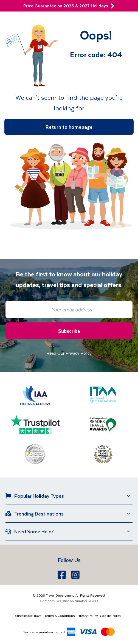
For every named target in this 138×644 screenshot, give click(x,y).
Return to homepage (69, 127)
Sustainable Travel (29, 616)
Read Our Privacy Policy (69, 353)
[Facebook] (62, 575)
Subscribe (69, 331)
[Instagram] (76, 575)
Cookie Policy (110, 616)
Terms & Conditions (60, 616)
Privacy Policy (87, 616)
